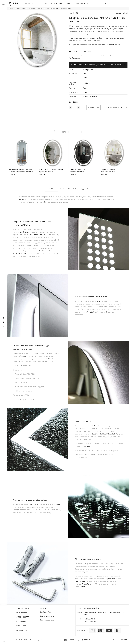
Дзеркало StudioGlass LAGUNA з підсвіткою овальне (51, 171)
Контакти (43, 608)
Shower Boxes (22, 608)
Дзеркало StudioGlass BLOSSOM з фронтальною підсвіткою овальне (21, 171)
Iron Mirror (21, 613)
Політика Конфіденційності (37, 640)
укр (4, 639)
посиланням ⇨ (115, 45)
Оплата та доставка (47, 616)
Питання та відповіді (81, 4)
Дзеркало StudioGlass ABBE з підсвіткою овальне (81, 171)
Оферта (68, 4)
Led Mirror (21, 622)
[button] (94, 51)
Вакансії (42, 624)
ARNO (21, 199)
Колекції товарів (56, 4)
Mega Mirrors (22, 630)
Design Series (22, 626)
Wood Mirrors (23, 617)
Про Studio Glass (46, 612)
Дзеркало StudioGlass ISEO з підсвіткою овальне (111, 171)
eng (4, 642)
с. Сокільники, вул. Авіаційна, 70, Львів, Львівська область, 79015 (105, 614)
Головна (45, 4)
